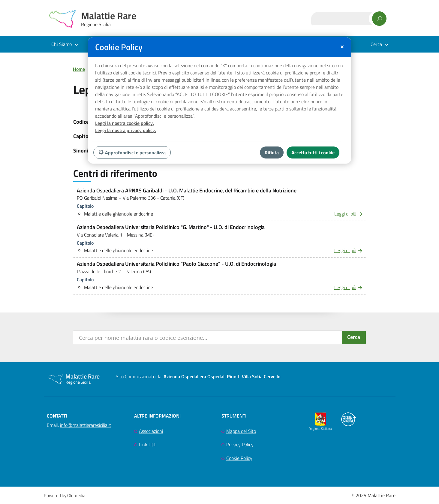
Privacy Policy (240, 445)
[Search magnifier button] (354, 337)
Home (79, 69)
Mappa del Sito (241, 431)
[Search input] (208, 337)
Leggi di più (345, 214)
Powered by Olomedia (65, 495)
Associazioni (151, 431)
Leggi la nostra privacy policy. (126, 130)
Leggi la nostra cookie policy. (125, 123)
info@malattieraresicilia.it (86, 425)
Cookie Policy (239, 458)
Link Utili (148, 445)
